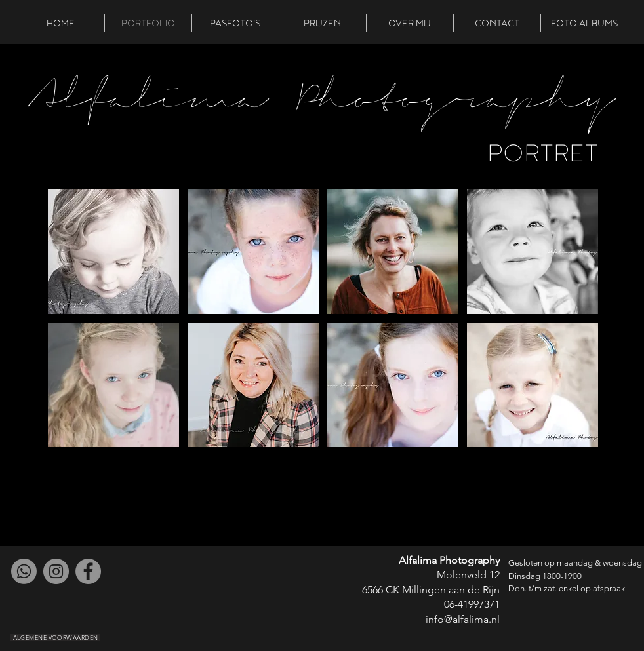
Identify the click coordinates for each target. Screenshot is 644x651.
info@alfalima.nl (463, 619)
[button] (113, 252)
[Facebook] (88, 571)
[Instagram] (56, 571)
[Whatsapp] (24, 571)
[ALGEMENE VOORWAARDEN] (55, 638)
